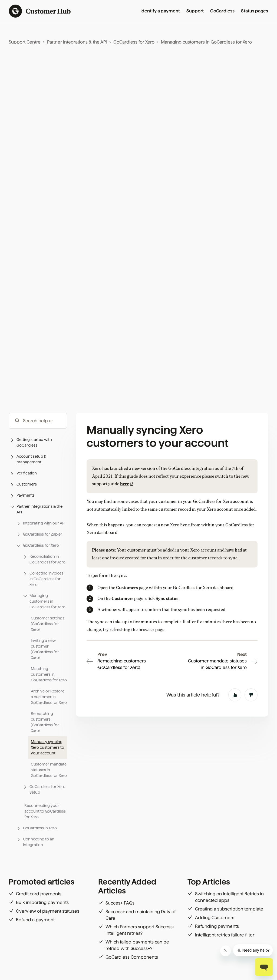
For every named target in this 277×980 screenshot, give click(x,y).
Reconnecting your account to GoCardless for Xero (45, 811)
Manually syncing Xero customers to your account (47, 747)
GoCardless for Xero (134, 42)
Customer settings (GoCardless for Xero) (48, 624)
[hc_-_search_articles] (38, 421)
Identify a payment (160, 11)
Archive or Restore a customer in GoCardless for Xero (49, 697)
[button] (38, 443)
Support (195, 11)
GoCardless (222, 11)
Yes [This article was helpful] (235, 658)
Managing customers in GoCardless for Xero (206, 42)
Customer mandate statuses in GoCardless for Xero (49, 770)
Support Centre (25, 42)
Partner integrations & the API (77, 42)
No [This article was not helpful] (251, 658)
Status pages (255, 11)
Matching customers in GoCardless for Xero (49, 674)
